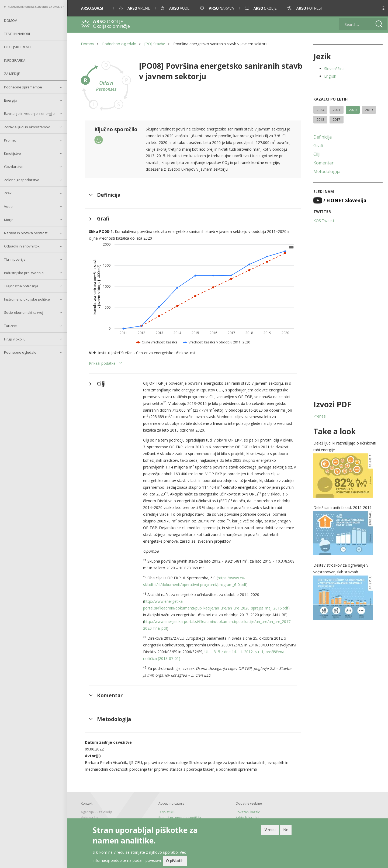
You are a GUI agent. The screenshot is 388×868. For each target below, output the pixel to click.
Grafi (318, 146)
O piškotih (175, 862)
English (330, 76)
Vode (8, 206)
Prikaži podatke (102, 363)
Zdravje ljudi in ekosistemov (27, 127)
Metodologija (327, 171)
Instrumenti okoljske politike (27, 299)
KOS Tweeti (324, 221)
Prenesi (320, 416)
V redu (270, 830)
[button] (376, 8)
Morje (9, 220)
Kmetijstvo (13, 153)
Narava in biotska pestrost (26, 233)
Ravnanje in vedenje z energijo (29, 113)
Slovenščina (334, 69)
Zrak (8, 193)
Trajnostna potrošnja (21, 286)
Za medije (12, 74)
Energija (11, 100)
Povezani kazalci (248, 812)
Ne (286, 830)
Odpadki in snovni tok (22, 246)
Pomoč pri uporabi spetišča (180, 818)
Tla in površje (15, 259)
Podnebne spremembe (23, 87)
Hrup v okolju (15, 339)
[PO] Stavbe (155, 44)
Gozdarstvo (14, 167)
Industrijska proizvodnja (24, 273)
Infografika (15, 60)
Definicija (323, 137)
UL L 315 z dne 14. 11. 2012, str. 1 (234, 652)
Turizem (11, 326)
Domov (11, 20)
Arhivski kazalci (247, 818)
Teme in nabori (17, 34)
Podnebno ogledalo (20, 352)
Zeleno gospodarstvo (22, 180)
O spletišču (167, 812)
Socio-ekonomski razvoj (24, 312)
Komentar (323, 163)
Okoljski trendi (18, 47)
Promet (10, 140)
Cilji (317, 154)
